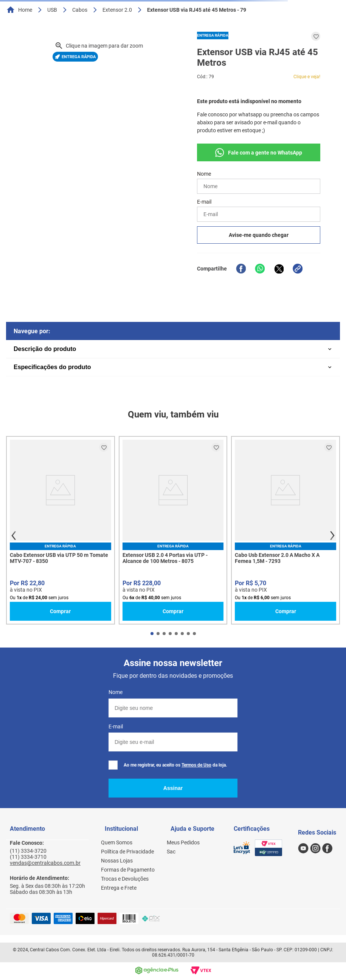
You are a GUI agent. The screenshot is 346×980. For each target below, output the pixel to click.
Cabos (80, 10)
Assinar (173, 788)
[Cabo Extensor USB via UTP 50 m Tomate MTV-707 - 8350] (61, 530)
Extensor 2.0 (117, 10)
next (332, 536)
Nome (116, 692)
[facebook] (241, 269)
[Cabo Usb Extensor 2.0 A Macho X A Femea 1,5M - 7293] (285, 530)
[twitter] (279, 269)
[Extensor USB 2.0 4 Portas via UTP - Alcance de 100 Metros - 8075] (173, 530)
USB (52, 10)
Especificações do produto (52, 367)
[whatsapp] (260, 269)
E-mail (116, 726)
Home (25, 10)
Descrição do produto (45, 349)
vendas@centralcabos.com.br (45, 863)
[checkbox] (113, 765)
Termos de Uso (196, 765)
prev (14, 536)
